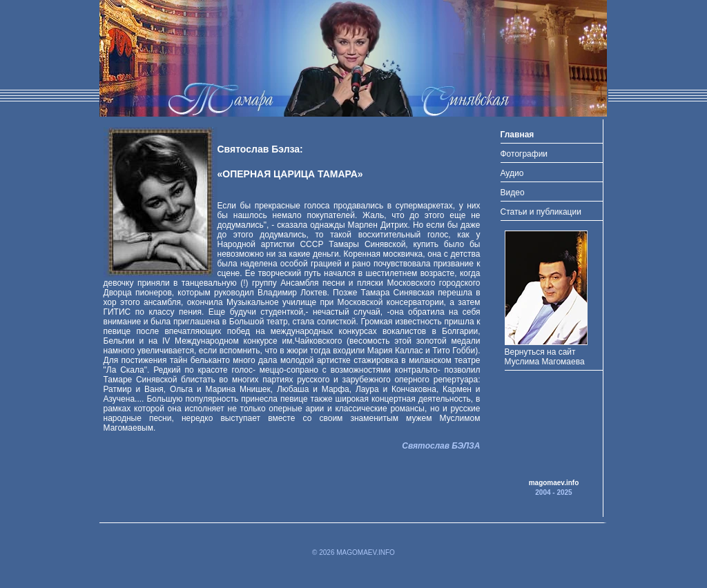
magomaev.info (554, 483)
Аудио (512, 173)
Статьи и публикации (541, 212)
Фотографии (524, 154)
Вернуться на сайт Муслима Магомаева (546, 352)
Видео (513, 193)
